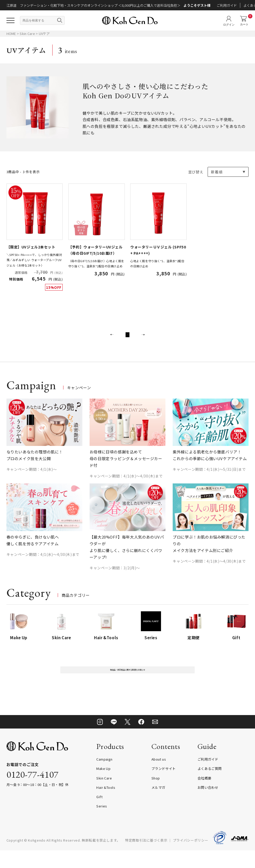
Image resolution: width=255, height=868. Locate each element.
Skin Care (28, 34)
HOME (11, 34)
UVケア (44, 34)
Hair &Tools (106, 805)
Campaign (104, 777)
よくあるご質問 (210, 786)
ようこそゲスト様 (197, 5)
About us (159, 777)
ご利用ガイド (227, 5)
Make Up (103, 786)
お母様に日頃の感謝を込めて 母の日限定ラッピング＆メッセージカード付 (126, 469)
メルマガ (158, 805)
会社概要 (205, 795)
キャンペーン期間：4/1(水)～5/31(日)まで (209, 480)
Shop (156, 795)
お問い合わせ (208, 805)
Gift (99, 814)
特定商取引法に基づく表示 (146, 858)
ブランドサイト (164, 786)
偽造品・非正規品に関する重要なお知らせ (127, 684)
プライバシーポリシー (191, 858)
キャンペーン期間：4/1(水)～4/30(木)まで (126, 487)
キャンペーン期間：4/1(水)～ (32, 480)
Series (102, 824)
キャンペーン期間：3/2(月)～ (115, 578)
